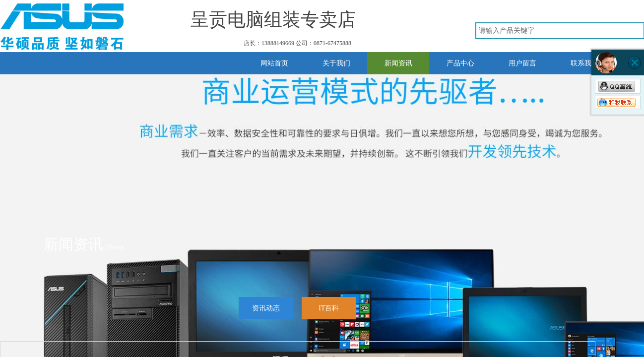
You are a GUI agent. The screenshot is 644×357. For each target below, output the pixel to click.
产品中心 (460, 63)
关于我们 (336, 63)
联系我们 (584, 63)
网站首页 (274, 63)
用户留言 (522, 63)
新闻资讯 (398, 63)
